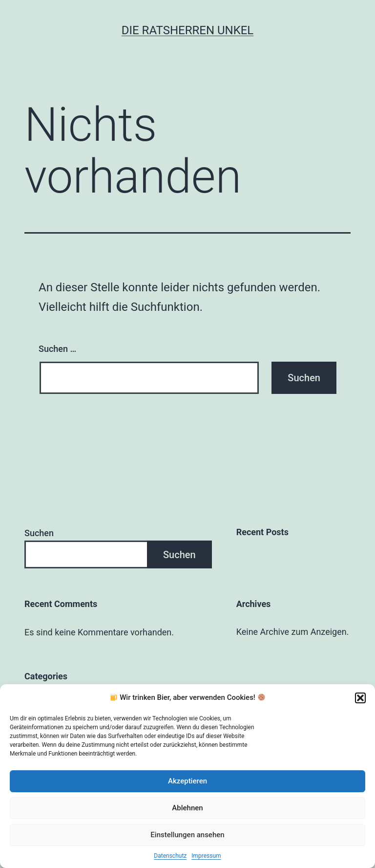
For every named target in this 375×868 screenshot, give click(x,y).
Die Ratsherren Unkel (188, 30)
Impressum (206, 856)
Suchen (39, 533)
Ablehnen (187, 808)
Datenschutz (170, 856)
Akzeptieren (187, 781)
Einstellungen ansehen (187, 835)
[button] (360, 698)
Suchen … (57, 349)
